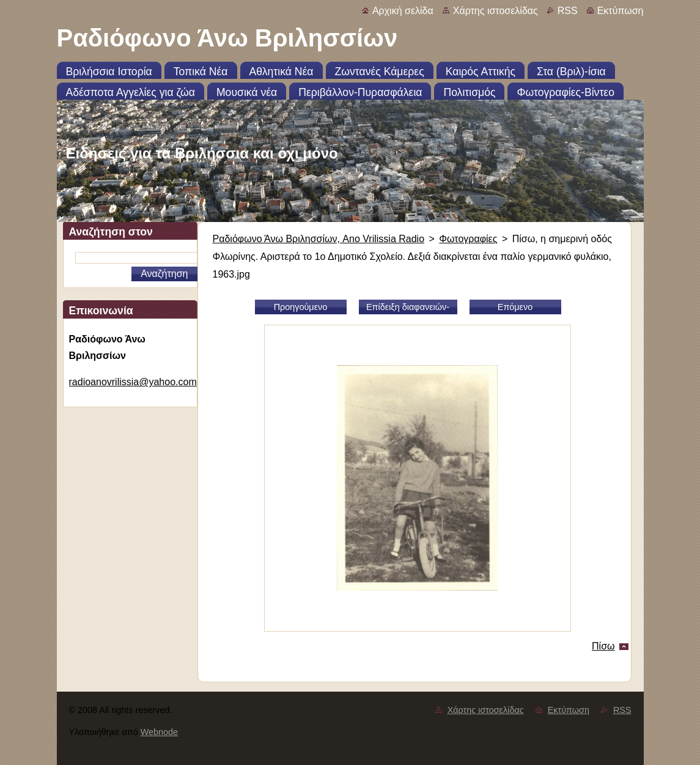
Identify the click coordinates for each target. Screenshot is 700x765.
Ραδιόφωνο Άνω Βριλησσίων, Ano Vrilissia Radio (319, 239)
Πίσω (603, 646)
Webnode (159, 732)
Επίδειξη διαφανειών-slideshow (408, 308)
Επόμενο (515, 307)
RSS (568, 11)
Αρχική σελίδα (403, 11)
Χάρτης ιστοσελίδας (496, 11)
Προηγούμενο (301, 307)
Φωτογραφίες (468, 239)
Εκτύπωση (621, 11)
